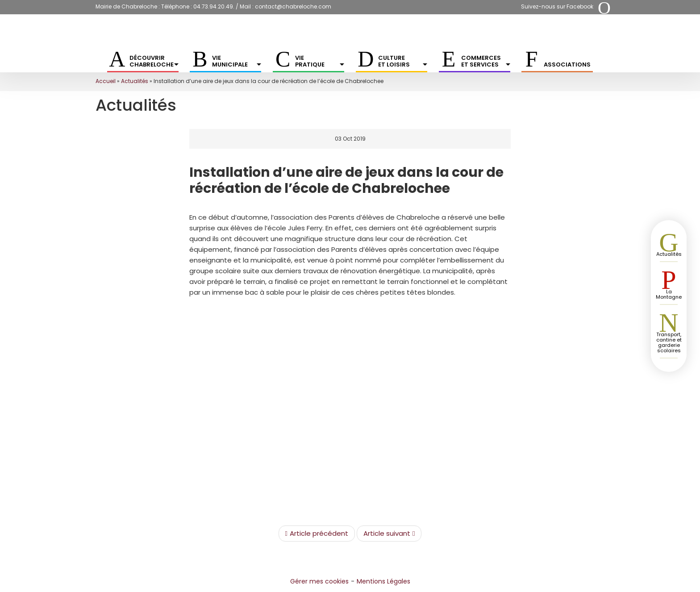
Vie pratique (320, 61)
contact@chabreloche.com (293, 6)
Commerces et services (486, 61)
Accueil (106, 81)
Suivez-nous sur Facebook (557, 6)
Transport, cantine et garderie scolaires (669, 342)
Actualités (135, 81)
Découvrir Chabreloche (154, 61)
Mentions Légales (383, 581)
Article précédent (317, 534)
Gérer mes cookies (319, 581)
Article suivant (389, 534)
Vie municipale (237, 61)
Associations (567, 65)
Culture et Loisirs (403, 61)
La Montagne (669, 294)
